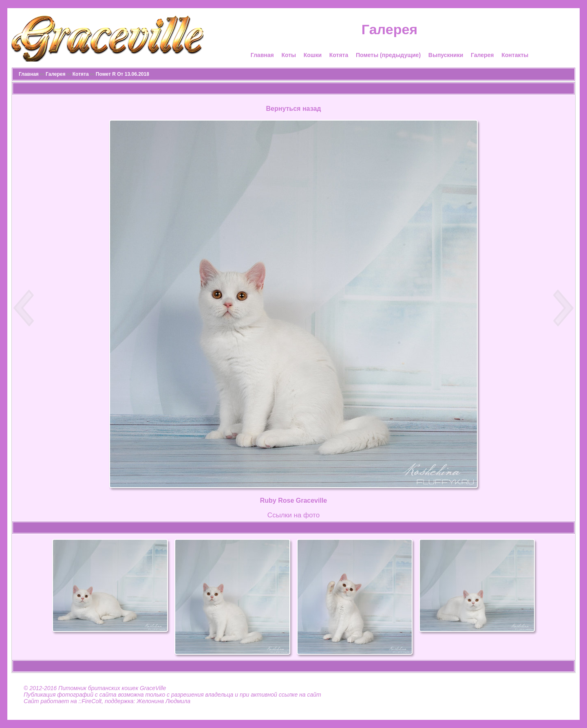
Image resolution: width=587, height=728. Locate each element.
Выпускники (446, 55)
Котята (339, 55)
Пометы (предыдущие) (388, 55)
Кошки (313, 55)
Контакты (515, 55)
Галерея (482, 55)
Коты (289, 55)
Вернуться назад (294, 109)
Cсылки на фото (293, 515)
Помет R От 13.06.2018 (122, 74)
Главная (262, 55)
